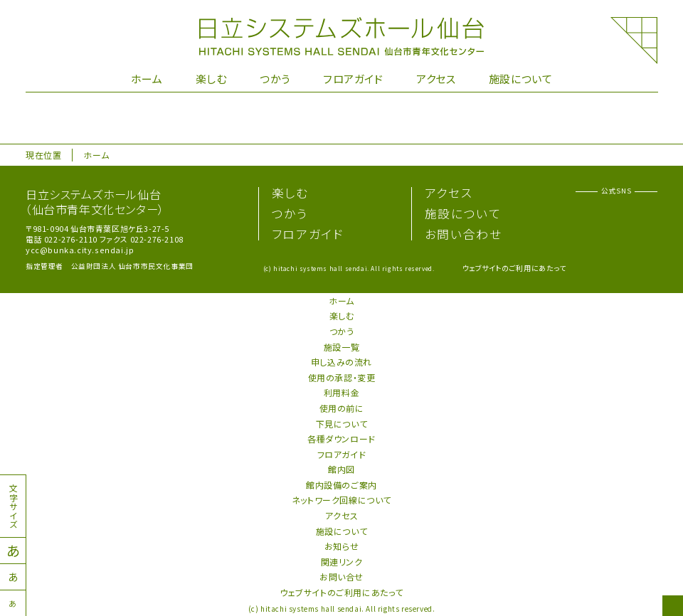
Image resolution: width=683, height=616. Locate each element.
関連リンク (342, 562)
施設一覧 (341, 347)
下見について (342, 424)
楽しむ (211, 79)
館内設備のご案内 (341, 485)
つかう (275, 79)
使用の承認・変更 (342, 377)
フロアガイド (353, 79)
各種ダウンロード (341, 439)
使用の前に (342, 408)
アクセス (436, 79)
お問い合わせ (464, 234)
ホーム (147, 79)
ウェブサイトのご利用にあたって (514, 268)
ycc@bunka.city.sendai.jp (80, 250)
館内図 (341, 469)
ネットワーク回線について (341, 500)
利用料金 (341, 392)
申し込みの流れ (341, 362)
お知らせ (341, 546)
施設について (521, 79)
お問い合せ (341, 577)
